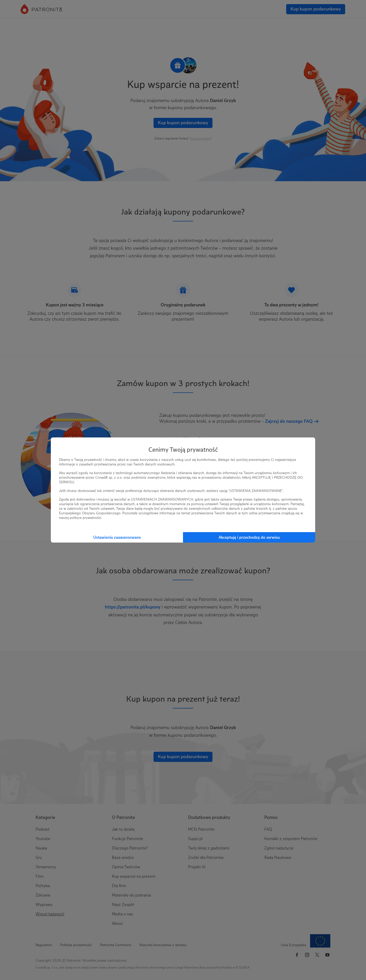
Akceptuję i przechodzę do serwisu (249, 537)
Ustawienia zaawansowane (117, 537)
